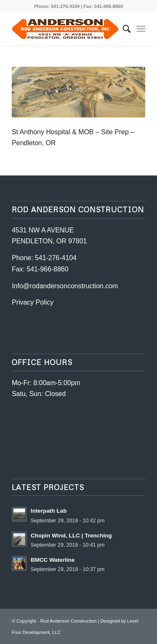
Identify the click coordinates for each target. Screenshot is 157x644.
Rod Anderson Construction (68, 621)
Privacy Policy (33, 302)
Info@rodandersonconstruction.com (65, 286)
